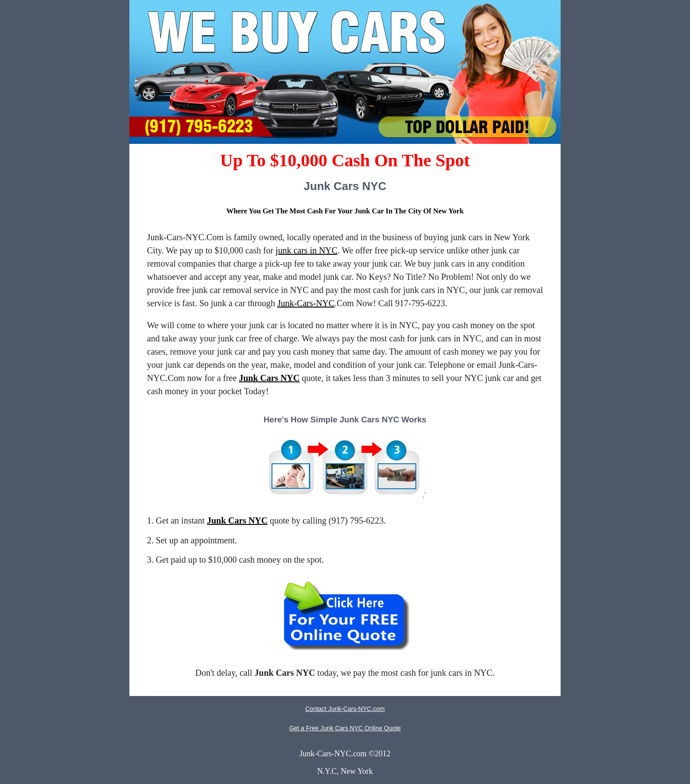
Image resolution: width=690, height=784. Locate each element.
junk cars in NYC (306, 250)
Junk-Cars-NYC (306, 303)
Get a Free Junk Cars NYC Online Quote (345, 728)
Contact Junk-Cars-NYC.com (345, 709)
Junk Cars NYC (269, 378)
